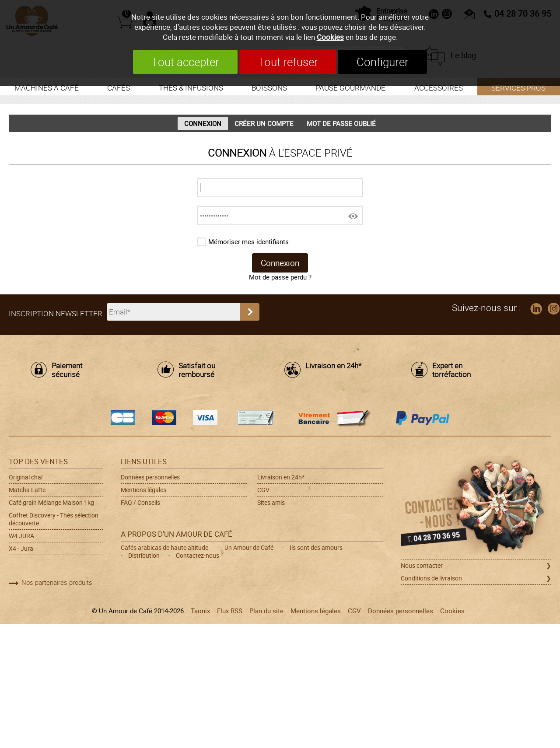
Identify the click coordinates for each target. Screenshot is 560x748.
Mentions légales (143, 490)
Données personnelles (150, 477)
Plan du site (266, 611)
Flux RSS (230, 611)
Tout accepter (185, 62)
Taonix (200, 611)
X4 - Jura (21, 549)
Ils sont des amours (316, 548)
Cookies (330, 37)
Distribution (144, 556)
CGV (263, 490)
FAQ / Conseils (140, 503)
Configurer (383, 62)
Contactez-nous (198, 556)
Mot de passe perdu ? (280, 277)
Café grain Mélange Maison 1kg (51, 503)
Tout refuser (288, 62)
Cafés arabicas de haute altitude (164, 548)
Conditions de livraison (431, 578)
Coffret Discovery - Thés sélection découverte (54, 519)
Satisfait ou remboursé (197, 370)
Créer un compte (264, 123)
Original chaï (26, 477)
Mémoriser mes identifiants (248, 241)
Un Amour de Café (249, 548)
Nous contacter (422, 566)
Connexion (203, 123)
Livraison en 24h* (333, 366)
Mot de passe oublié (341, 123)
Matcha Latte (27, 490)
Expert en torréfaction (451, 370)
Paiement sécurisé (67, 370)
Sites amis (271, 503)
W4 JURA (21, 536)
